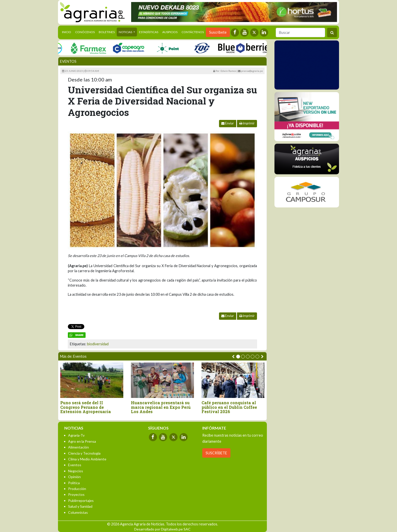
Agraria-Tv (76, 435)
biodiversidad (98, 344)
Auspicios (170, 32)
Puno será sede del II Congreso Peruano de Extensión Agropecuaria (86, 407)
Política (74, 483)
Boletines (107, 32)
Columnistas (78, 512)
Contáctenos (193, 32)
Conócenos (85, 32)
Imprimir (247, 123)
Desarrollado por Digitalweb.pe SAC (162, 529)
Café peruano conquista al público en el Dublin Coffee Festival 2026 (229, 407)
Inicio (68, 32)
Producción (77, 489)
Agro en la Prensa (82, 441)
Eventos (68, 61)
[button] (238, 357)
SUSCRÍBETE (216, 453)
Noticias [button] (126, 32)
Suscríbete (218, 32)
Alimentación (78, 447)
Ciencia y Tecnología (84, 453)
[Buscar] (300, 33)
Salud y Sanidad (80, 506)
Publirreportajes (81, 501)
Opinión (74, 477)
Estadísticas (149, 32)
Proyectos (76, 494)
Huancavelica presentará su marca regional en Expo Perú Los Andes (161, 407)
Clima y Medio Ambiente (87, 459)
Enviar (228, 123)
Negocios (76, 471)
